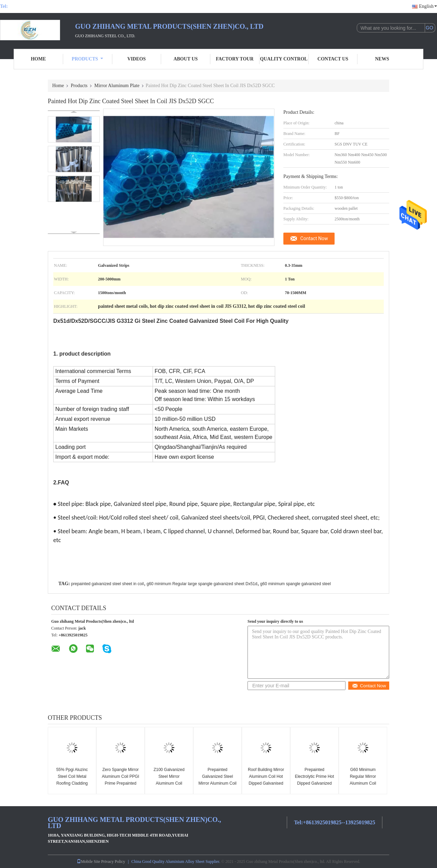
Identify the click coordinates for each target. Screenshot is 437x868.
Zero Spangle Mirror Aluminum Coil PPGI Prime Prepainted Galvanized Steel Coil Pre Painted (121, 783)
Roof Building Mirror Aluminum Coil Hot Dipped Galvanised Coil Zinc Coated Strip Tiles (266, 783)
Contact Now (314, 238)
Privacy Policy (113, 862)
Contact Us (333, 59)
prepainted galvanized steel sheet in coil (107, 584)
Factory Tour (235, 59)
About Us (186, 59)
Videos (137, 59)
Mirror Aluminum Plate (117, 86)
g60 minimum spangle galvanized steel (295, 584)
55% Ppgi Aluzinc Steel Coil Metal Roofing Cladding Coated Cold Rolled (72, 780)
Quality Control (284, 59)
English (428, 6)
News (382, 59)
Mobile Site (88, 862)
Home (38, 59)
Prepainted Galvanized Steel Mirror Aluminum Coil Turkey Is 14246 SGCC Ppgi (217, 783)
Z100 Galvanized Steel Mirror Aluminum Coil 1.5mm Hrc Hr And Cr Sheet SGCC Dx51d (169, 783)
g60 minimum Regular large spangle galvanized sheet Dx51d (202, 584)
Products (87, 59)
